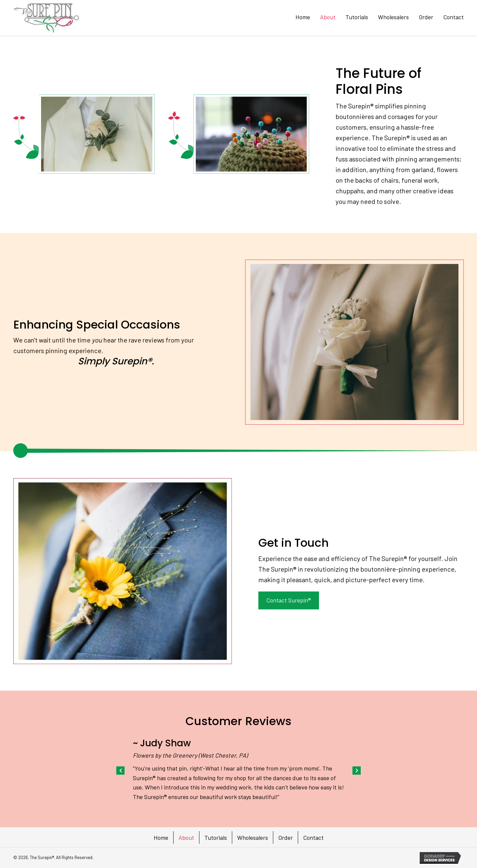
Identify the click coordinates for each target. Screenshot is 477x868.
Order (286, 837)
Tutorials (216, 837)
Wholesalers (253, 837)
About (186, 837)
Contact (313, 837)
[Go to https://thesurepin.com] (46, 18)
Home (161, 837)
